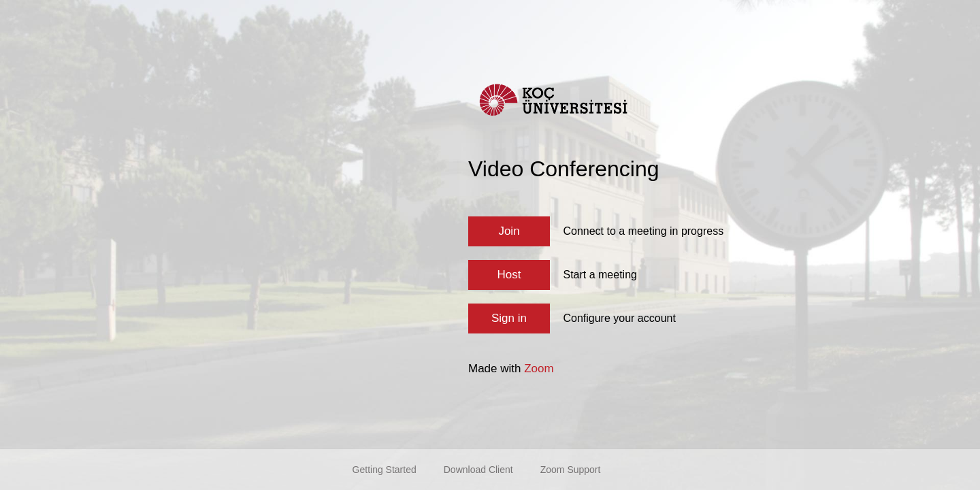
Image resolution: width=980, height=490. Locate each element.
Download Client (478, 470)
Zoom (539, 369)
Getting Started (385, 470)
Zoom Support (571, 470)
